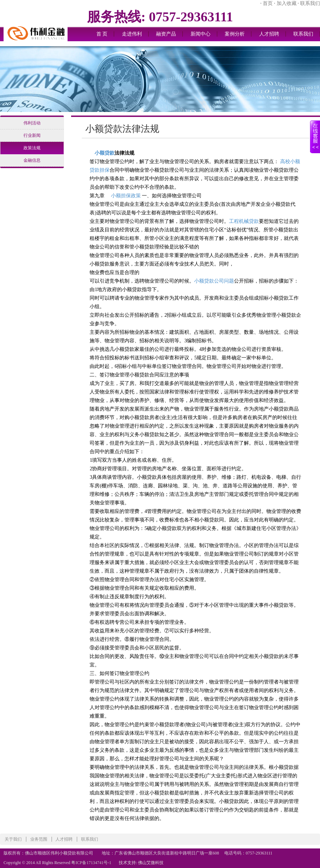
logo (36, 21)
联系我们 (310, 3)
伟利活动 (32, 123)
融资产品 (166, 34)
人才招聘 (269, 34)
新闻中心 (201, 34)
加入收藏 (287, 3)
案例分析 (235, 34)
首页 (268, 3)
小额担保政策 (126, 196)
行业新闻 (32, 135)
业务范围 (39, 839)
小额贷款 (105, 153)
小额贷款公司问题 (214, 281)
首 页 (102, 34)
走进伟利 (132, 34)
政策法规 (32, 148)
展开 (315, 141)
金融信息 (32, 160)
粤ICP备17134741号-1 (91, 863)
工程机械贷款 (244, 221)
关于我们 (13, 839)
